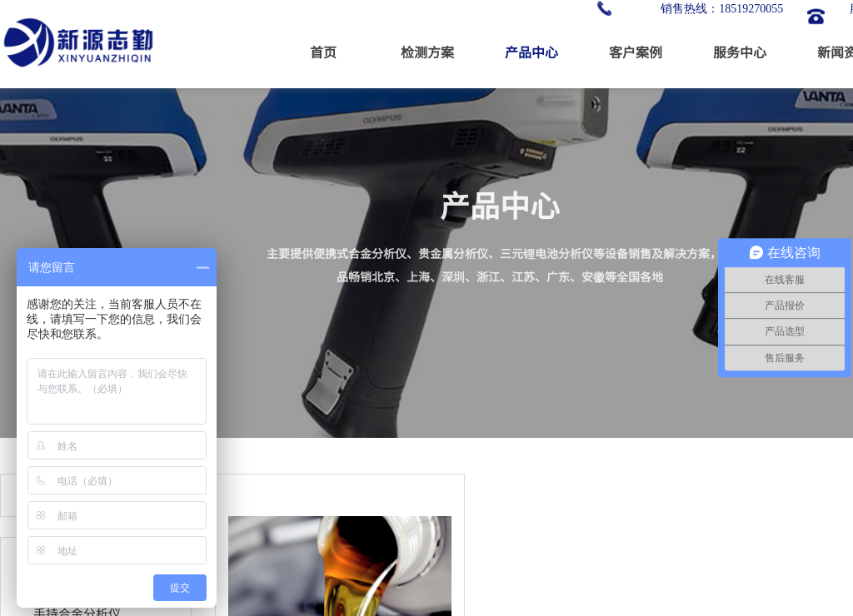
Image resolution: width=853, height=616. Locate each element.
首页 (323, 52)
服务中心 (740, 52)
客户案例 (636, 52)
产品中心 (531, 52)
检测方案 (427, 52)
